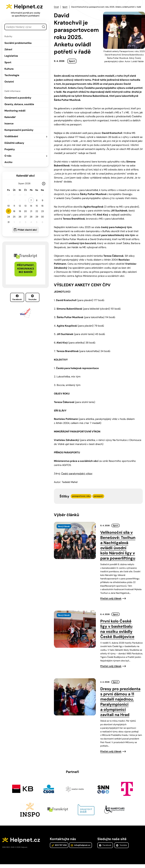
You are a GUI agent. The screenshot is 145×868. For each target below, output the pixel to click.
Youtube (32, 298)
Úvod (56, 7)
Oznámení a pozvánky (18, 98)
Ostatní (9, 82)
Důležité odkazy (14, 143)
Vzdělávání (11, 136)
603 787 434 (59, 845)
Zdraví (8, 49)
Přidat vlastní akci (27, 230)
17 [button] (9, 211)
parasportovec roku (81, 496)
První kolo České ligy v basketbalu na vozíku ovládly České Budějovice (117, 629)
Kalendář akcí (25, 176)
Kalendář (10, 117)
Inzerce (9, 124)
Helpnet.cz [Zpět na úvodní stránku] (29, 6)
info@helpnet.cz (80, 845)
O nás (8, 156)
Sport (8, 62)
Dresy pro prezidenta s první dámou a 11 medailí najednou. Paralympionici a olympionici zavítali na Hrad (120, 702)
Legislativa (11, 56)
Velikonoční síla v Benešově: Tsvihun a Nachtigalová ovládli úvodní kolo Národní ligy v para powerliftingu (118, 545)
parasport (98, 496)
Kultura (9, 69)
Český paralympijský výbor (77, 473)
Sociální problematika (18, 43)
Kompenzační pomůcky (19, 130)
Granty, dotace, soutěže (19, 104)
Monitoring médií (15, 111)
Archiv (8, 162)
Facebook (17, 298)
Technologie (12, 75)
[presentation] (75, 540)
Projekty (10, 149)
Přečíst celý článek (111, 598)
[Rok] (29, 183)
